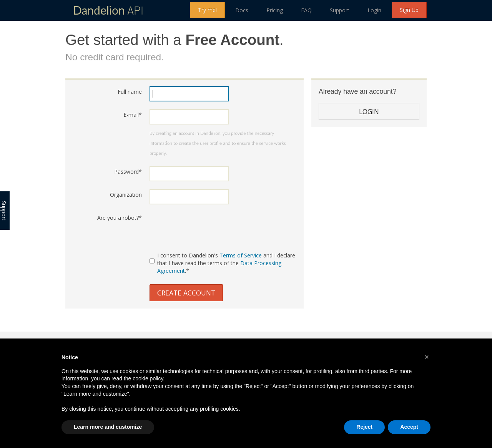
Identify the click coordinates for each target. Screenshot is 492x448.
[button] (427, 357)
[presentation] (208, 227)
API (108, 10)
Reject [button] (364, 427)
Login (374, 10)
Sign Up (409, 10)
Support (340, 10)
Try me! (207, 10)
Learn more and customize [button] (108, 427)
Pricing (275, 10)
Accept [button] (409, 427)
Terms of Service (241, 255)
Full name (130, 92)
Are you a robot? (120, 218)
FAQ (306, 10)
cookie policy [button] (148, 378)
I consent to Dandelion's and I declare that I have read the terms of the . (222, 263)
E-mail (133, 115)
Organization (126, 195)
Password (128, 172)
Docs (242, 10)
